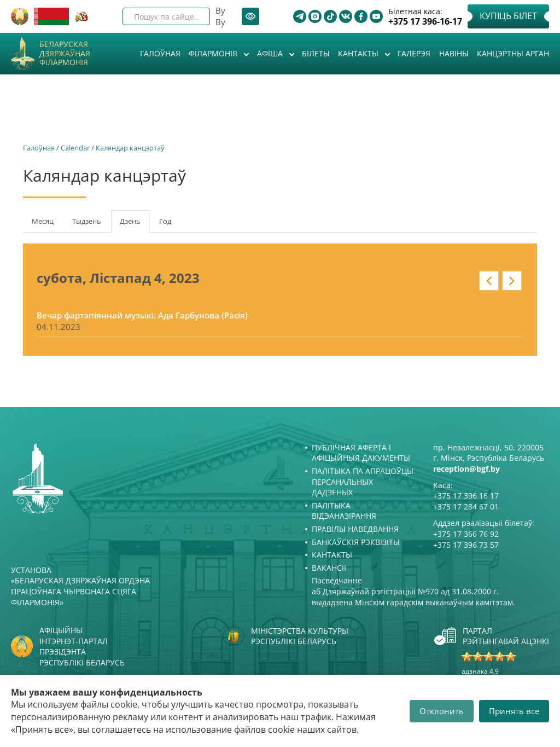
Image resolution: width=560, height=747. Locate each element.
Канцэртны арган (513, 53)
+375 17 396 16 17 (466, 496)
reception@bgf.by (466, 469)
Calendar (75, 148)
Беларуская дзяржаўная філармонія (65, 54)
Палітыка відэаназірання (344, 511)
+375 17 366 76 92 (466, 534)
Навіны (454, 53)
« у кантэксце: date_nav (489, 281)
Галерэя (414, 53)
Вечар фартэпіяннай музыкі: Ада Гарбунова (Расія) (142, 315)
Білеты (316, 53)
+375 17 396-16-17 (425, 22)
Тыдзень (87, 221)
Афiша (271, 53)
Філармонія (214, 53)
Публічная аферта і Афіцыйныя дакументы (361, 453)
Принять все (514, 711)
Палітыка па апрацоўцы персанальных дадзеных (363, 482)
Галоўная (160, 53)
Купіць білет (508, 16)
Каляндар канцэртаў (130, 148)
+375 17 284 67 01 (466, 506)
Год (165, 221)
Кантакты (359, 53)
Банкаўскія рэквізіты (356, 542)
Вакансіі (329, 568)
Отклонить (442, 711)
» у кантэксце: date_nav (512, 281)
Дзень (135, 224)
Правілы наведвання (355, 529)
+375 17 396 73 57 (466, 545)
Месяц (43, 221)
